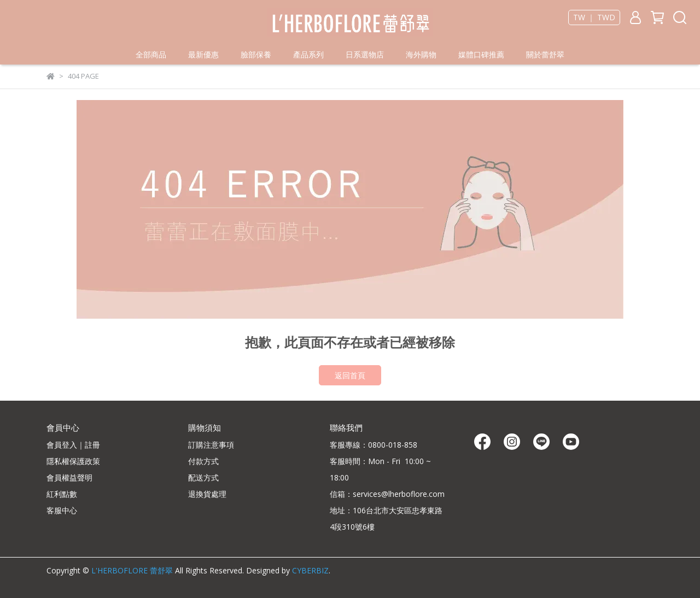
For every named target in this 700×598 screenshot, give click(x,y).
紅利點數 (62, 494)
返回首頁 (350, 375)
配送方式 (203, 477)
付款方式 (203, 461)
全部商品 (151, 54)
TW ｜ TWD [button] (594, 17)
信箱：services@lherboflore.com (387, 494)
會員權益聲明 (69, 477)
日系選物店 (365, 54)
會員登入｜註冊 (73, 445)
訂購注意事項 (211, 445)
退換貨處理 (207, 494)
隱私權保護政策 (73, 461)
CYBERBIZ (310, 570)
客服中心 (62, 510)
